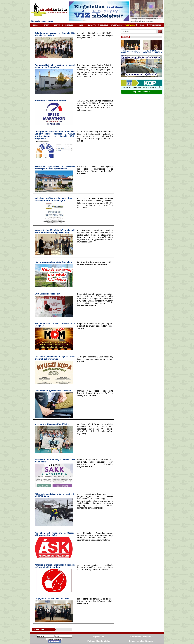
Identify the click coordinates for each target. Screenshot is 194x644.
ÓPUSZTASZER (116, 25)
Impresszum (99, 637)
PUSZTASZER (130, 25)
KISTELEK (69, 25)
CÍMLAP (36, 25)
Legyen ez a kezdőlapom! (141, 641)
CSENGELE (104, 25)
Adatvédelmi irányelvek (141, 637)
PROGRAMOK (58, 25)
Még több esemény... (142, 92)
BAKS (81, 25)
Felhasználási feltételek (99, 641)
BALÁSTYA (92, 25)
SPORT (47, 25)
